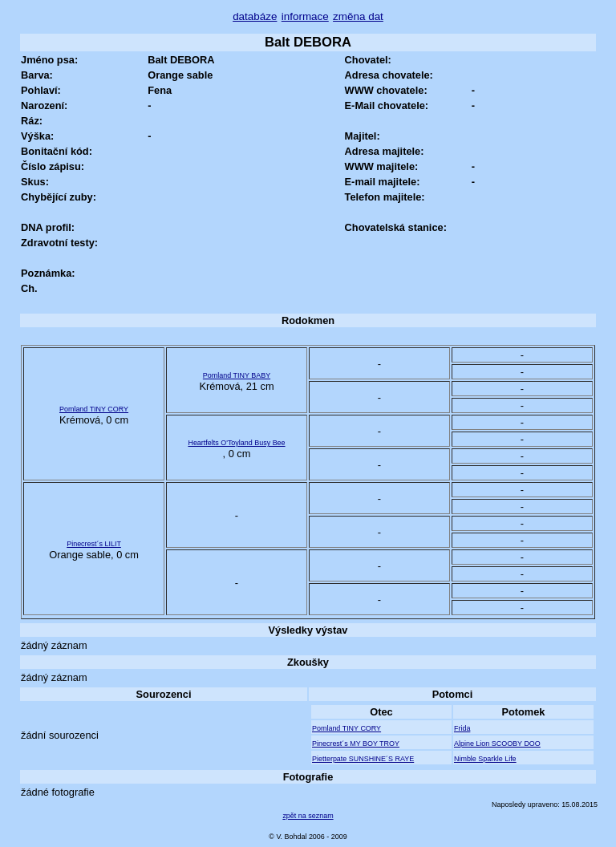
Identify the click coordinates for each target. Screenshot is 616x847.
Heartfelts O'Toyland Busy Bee (236, 443)
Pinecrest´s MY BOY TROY (356, 744)
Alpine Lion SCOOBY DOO (497, 744)
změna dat (358, 16)
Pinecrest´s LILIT (94, 544)
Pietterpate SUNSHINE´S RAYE (363, 759)
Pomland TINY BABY (237, 375)
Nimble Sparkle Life (485, 759)
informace (305, 16)
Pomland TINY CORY (94, 409)
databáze (255, 16)
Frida (462, 728)
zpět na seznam (308, 816)
